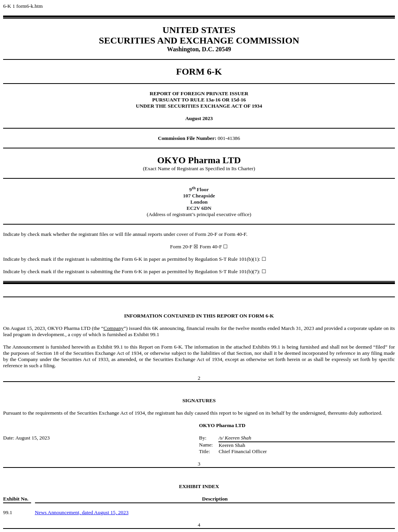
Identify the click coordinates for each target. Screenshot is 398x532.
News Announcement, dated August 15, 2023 (82, 512)
